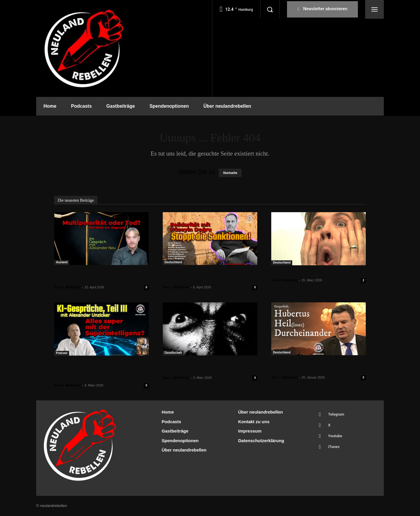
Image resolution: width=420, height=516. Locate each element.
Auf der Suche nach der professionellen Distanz (192, 366)
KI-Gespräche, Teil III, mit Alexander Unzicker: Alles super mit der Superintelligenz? (100, 370)
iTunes (334, 447)
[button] (270, 9)
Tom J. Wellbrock (67, 287)
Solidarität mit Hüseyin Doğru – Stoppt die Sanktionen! (202, 276)
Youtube (335, 436)
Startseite (230, 173)
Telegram (336, 414)
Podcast (62, 353)
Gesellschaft (173, 353)
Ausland (62, 262)
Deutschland (173, 262)
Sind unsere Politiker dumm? (307, 273)
